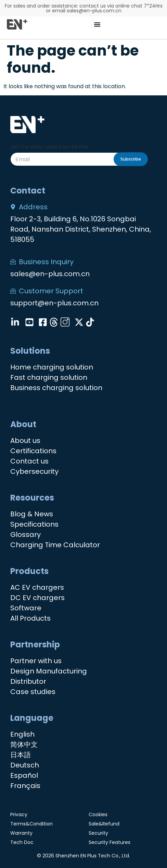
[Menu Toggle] (97, 24)
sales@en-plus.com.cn (50, 274)
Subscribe (131, 159)
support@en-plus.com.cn (54, 303)
